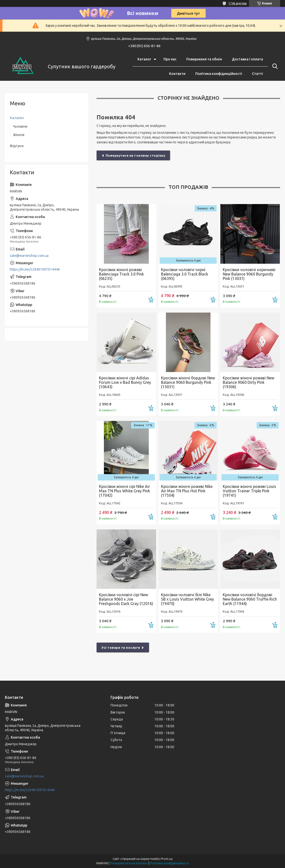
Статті (257, 74)
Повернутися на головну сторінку (136, 155)
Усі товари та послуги (121, 648)
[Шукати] (274, 66)
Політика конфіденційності (219, 74)
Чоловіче (20, 126)
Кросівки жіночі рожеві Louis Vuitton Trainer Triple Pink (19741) (249, 491)
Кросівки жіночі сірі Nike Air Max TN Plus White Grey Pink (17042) (124, 491)
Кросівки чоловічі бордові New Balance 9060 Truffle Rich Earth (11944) (250, 599)
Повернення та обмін (204, 59)
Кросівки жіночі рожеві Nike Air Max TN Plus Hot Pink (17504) (187, 491)
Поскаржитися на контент (129, 863)
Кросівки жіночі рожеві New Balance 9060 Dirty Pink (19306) (248, 382)
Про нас (170, 59)
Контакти (177, 74)
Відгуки (17, 146)
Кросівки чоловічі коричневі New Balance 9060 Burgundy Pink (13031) (249, 274)
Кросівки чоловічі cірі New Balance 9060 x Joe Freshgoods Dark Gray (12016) (126, 599)
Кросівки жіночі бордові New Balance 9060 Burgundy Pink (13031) (188, 382)
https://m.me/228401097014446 (35, 269)
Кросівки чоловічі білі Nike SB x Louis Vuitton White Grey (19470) (187, 599)
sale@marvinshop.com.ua (29, 256)
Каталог (144, 59)
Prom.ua (167, 859)
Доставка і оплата (247, 59)
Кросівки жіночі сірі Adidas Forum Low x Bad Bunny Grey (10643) (125, 382)
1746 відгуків (237, 3)
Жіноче (19, 135)
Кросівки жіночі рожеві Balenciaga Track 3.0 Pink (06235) (121, 274)
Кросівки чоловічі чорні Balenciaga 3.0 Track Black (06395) (185, 274)
